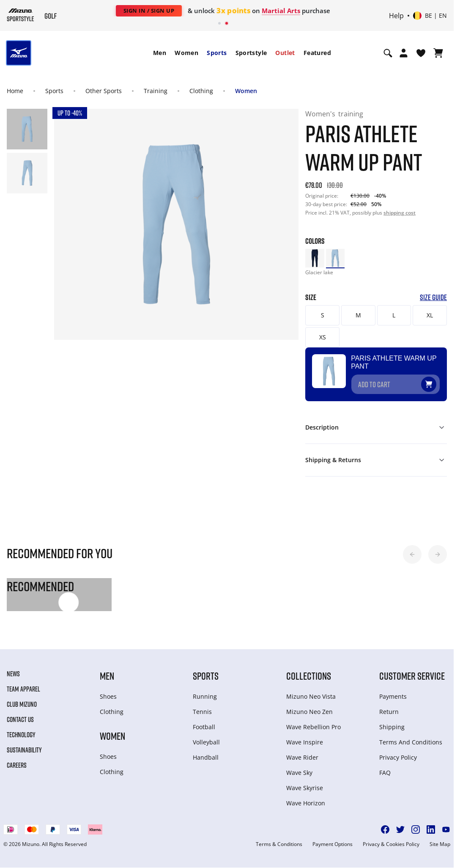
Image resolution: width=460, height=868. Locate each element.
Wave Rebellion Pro (314, 721)
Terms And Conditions (411, 736)
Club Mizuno (22, 698)
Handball (206, 751)
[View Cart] (438, 53)
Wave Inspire (305, 736)
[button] (412, 548)
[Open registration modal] (404, 53)
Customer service (412, 670)
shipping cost (400, 213)
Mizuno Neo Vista (311, 690)
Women (186, 53)
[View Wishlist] (421, 53)
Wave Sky (299, 767)
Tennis (202, 706)
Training (156, 91)
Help (396, 16)
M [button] (358, 315)
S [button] (323, 315)
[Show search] (388, 53)
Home (15, 91)
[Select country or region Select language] (430, 16)
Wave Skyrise (305, 782)
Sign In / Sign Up (149, 11)
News (13, 668)
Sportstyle (251, 53)
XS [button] (323, 337)
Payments (393, 690)
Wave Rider (302, 751)
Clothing (201, 91)
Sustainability (24, 744)
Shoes (108, 690)
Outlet (285, 53)
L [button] (394, 315)
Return (389, 706)
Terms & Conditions (279, 838)
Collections (309, 670)
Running (205, 690)
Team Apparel (23, 683)
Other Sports (104, 91)
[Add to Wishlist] (437, 375)
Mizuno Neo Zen (309, 706)
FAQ (385, 767)
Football (204, 721)
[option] (315, 258)
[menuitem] (160, 53)
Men (160, 53)
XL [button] (430, 315)
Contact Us (20, 714)
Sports (217, 53)
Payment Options (333, 838)
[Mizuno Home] (21, 15)
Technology (21, 729)
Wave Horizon (306, 797)
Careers (17, 759)
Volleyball (206, 736)
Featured (317, 53)
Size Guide (433, 297)
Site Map (440, 838)
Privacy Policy (398, 751)
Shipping (392, 721)
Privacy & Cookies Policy (391, 838)
